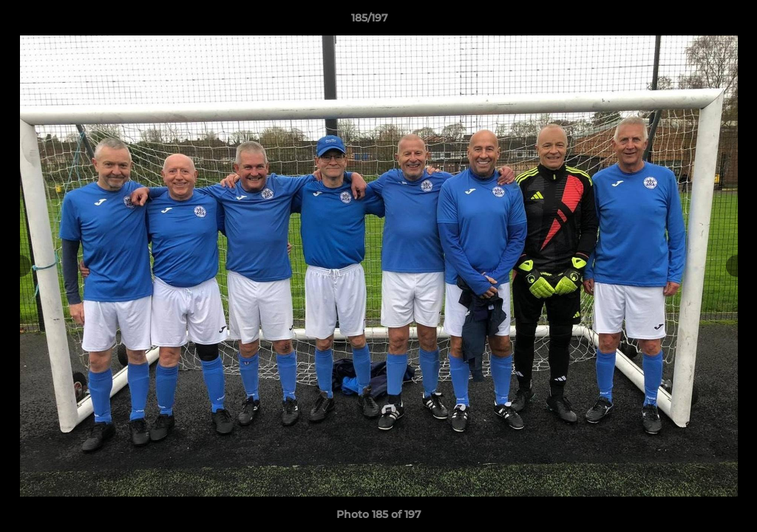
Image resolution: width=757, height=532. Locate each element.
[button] (695, 21)
